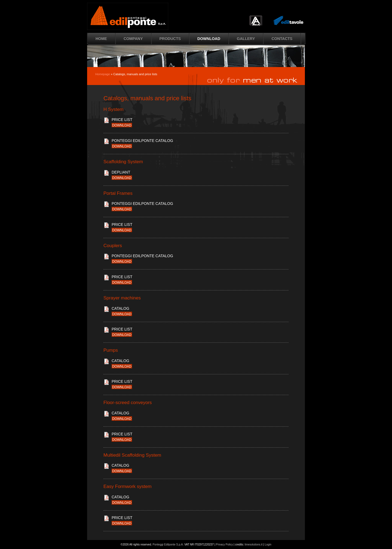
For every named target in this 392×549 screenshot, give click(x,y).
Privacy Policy (224, 545)
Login (268, 545)
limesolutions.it (254, 545)
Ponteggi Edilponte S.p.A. (168, 545)
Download (209, 39)
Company (133, 39)
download (122, 125)
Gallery (246, 39)
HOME (101, 39)
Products (170, 39)
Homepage (103, 74)
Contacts (282, 39)
